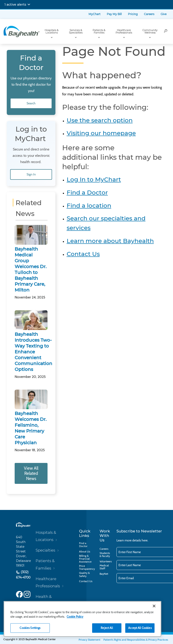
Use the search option (100, 120)
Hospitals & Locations (51, 31)
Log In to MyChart (94, 180)
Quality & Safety (84, 574)
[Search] (166, 31)
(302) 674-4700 (23, 575)
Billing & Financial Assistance (85, 559)
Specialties (45, 550)
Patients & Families (99, 31)
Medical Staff (104, 567)
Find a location (89, 206)
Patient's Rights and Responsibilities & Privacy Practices (136, 640)
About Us (85, 551)
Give (164, 14)
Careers (149, 14)
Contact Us (83, 254)
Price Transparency (87, 567)
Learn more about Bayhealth (110, 241)
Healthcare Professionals (124, 31)
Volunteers (106, 561)
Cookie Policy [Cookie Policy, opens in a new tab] (75, 617)
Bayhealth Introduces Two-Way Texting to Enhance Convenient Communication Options (33, 352)
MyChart (94, 14)
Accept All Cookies (140, 628)
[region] (82, 619)
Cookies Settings (30, 628)
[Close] (154, 606)
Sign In (31, 174)
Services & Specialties (76, 31)
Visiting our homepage (101, 133)
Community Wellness (150, 31)
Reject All (107, 628)
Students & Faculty (105, 554)
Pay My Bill (114, 14)
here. (145, 540)
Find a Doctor (87, 193)
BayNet (104, 574)
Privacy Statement (89, 640)
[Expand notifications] (29, 4)
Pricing (133, 14)
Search (31, 103)
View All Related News (31, 473)
